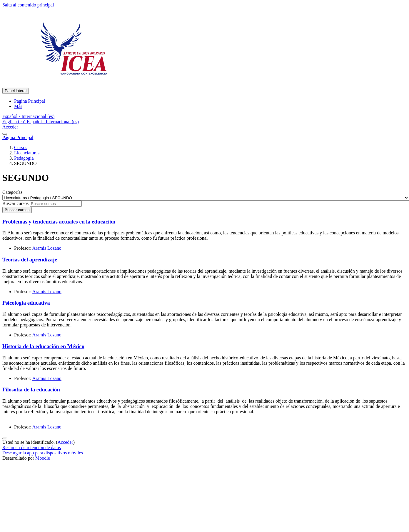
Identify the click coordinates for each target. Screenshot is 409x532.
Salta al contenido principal (28, 5)
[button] (28, 116)
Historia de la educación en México (43, 346)
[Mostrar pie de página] (5, 438)
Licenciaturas (27, 153)
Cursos (21, 147)
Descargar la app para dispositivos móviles (43, 453)
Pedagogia (24, 158)
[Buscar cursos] (56, 204)
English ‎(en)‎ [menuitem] (15, 122)
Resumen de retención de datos (32, 447)
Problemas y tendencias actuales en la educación (59, 222)
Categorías (12, 192)
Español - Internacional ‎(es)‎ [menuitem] (53, 122)
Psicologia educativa (26, 303)
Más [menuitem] (18, 106)
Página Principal (18, 137)
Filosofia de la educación (31, 390)
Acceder (10, 127)
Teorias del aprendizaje (30, 260)
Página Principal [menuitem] (30, 101)
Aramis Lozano (47, 248)
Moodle (43, 458)
